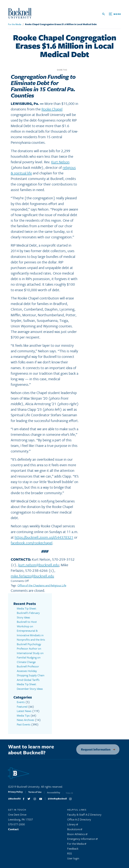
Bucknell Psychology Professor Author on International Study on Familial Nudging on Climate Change (30, 653)
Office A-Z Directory (79, 821)
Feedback (73, 850)
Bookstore (75, 831)
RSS (70, 855)
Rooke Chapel (52, 109)
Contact (13, 831)
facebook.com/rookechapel (32, 543)
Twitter (77, 70)
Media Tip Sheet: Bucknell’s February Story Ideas (28, 613)
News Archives (25, 720)
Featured (22, 707)
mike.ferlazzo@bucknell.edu (32, 576)
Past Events (24, 724)
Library (73, 826)
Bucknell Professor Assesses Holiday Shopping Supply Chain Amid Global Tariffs (31, 673)
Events (21, 702)
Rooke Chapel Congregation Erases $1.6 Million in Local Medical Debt (61, 24)
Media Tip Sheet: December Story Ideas (30, 686)
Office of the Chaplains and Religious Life (42, 585)
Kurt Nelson (60, 162)
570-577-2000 (16, 826)
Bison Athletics (77, 835)
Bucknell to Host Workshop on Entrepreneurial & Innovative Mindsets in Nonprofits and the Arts (31, 631)
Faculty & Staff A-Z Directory (84, 816)
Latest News (24, 711)
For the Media (15, 24)
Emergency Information (82, 840)
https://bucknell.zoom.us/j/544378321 (44, 537)
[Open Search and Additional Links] (112, 14)
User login (73, 860)
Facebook (71, 70)
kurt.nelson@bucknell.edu (39, 565)
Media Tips (23, 715)
